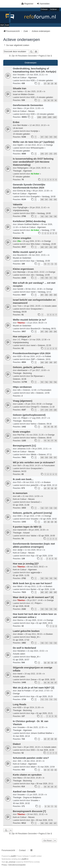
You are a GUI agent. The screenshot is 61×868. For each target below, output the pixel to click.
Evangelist (35, 197)
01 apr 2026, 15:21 (44, 713)
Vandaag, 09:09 (20, 312)
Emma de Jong (24, 191)
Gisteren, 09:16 (45, 424)
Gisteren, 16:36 (20, 379)
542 (51, 199)
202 (51, 247)
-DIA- (20, 761)
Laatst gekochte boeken (26, 631)
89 (52, 522)
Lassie (20, 404)
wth (19, 496)
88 (48, 522)
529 (46, 457)
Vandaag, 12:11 (45, 292)
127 (46, 508)
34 (48, 100)
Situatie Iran (20, 88)
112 (42, 699)
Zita (19, 241)
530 (51, 457)
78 (56, 441)
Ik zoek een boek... (23, 479)
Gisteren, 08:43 (45, 438)
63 (56, 770)
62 (52, 770)
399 (46, 823)
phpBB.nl (25, 859)
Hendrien (21, 651)
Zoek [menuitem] (7, 25)
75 (45, 441)
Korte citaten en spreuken (27, 775)
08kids (33, 455)
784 (55, 382)
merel (33, 292)
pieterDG (34, 485)
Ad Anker (35, 174)
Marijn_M (35, 637)
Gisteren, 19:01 (44, 359)
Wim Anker (35, 244)
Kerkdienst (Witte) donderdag (29, 221)
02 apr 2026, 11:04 (47, 589)
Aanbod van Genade (24, 792)
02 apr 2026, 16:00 (47, 536)
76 (48, 441)
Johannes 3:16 (24, 449)
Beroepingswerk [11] (24, 446)
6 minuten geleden (45, 97)
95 (48, 427)
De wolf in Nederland (24, 648)
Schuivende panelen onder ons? (31, 758)
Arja (32, 261)
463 (51, 295)
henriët (20, 289)
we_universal (10, 862)
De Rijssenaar (37, 376)
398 (42, 823)
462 (46, 295)
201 (46, 247)
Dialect (17, 744)
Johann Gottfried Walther (28, 224)
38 (45, 787)
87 (45, 522)
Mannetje (21, 272)
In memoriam (20, 493)
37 (56, 663)
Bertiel (33, 589)
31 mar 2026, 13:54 (46, 767)
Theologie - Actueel (21, 533)
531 (55, 457)
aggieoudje (35, 573)
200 (42, 247)
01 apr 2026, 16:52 (47, 680)
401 (55, 823)
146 (55, 609)
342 (46, 137)
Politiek (48, 356)
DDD (33, 213)
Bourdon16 (22, 255)
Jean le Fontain (24, 691)
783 (51, 382)
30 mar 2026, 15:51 (44, 820)
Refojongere (23, 168)
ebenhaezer (22, 370)
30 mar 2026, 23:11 (45, 784)
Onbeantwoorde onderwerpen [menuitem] (45, 9)
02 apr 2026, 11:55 (21, 575)
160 (46, 278)
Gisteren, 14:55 (43, 393)
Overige (49, 145)
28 (48, 83)
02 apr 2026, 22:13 (49, 485)
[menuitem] (4, 865)
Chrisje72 (35, 407)
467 (46, 592)
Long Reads (20, 704)
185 (55, 216)
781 (42, 382)
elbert (33, 767)
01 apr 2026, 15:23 (44, 697)
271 (46, 154)
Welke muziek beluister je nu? (29, 320)
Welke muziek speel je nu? (28, 252)
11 (48, 264)
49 (56, 739)
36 (56, 100)
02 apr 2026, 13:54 (44, 556)
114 (51, 699)
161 (51, 278)
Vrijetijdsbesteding (21, 210)
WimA (20, 586)
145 (51, 609)
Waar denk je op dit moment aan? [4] (33, 597)
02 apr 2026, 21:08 (21, 505)
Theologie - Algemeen (22, 171)
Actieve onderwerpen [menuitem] (55, 9)
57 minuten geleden (21, 177)
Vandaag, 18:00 (49, 197)
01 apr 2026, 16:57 (21, 660)
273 (55, 154)
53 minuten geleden (21, 151)
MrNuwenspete (37, 148)
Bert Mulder (22, 125)
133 (55, 643)
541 (46, 199)
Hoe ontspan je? (22, 337)
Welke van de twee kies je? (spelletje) (34, 142)
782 (46, 382)
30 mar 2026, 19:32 (21, 803)
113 (46, 699)
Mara (19, 108)
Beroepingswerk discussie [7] (29, 811)
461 (42, 295)
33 (45, 100)
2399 (44, 117)
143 (42, 609)
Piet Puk (21, 435)
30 (56, 83)
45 (56, 488)
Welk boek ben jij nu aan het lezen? (32, 583)
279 (51, 410)
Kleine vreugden (22, 238)
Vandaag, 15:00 (49, 244)
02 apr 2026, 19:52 (49, 519)
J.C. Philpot (22, 340)
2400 (50, 117)
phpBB (13, 856)
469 (55, 592)
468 (51, 592)
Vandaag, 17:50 (48, 230)
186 (55, 578)
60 (45, 770)
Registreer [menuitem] (27, 4)
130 (42, 643)
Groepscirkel (36, 309)
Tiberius (21, 323)
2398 (39, 117)
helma (20, 91)
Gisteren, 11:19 (48, 407)
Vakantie (18, 204)
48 (52, 739)
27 (45, 83)
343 (51, 137)
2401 (55, 117)
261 (42, 331)
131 (46, 643)
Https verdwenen (22, 387)
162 (55, 278)
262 (46, 331)
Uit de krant (18, 128)
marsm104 (22, 530)
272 (51, 154)
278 (46, 410)
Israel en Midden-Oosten (24, 94)
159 (42, 278)
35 (52, 100)
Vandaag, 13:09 (43, 275)
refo (19, 390)
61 (48, 770)
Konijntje (34, 131)
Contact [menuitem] (22, 850)
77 (52, 441)
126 (42, 508)
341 (42, 137)
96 (52, 427)
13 (56, 264)
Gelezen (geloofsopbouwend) (29, 415)
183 (46, 216)
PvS (19, 482)
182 (42, 216)
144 (46, 609)
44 (52, 488)
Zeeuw (34, 680)
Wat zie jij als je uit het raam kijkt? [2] (34, 688)
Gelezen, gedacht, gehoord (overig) (32, 513)
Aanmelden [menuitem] (43, 4)
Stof (19, 466)
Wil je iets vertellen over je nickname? (34, 462)
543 (55, 199)
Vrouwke (21, 75)
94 (45, 427)
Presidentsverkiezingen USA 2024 (32, 353)
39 (48, 787)
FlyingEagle (22, 208)
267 (55, 362)
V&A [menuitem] (2, 25)
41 (56, 787)
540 (42, 199)
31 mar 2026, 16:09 (46, 750)
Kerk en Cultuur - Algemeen (25, 78)
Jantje (20, 550)
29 (52, 83)
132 (51, 643)
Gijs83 (20, 145)
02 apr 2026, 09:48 (21, 606)
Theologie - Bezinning (22, 373)
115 (55, 699)
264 (55, 331)
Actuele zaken (51, 306)
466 (42, 592)
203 (55, 247)
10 (45, 264)
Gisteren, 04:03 (20, 471)
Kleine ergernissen (23, 269)
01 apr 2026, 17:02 (21, 640)
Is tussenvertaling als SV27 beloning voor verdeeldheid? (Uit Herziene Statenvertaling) (33, 162)
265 (46, 362)
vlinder (20, 634)
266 (51, 362)
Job (32, 275)
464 (55, 295)
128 (51, 508)
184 (51, 216)
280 (55, 410)
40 (52, 787)
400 (51, 823)
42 (45, 488)
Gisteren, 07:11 (45, 455)
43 (48, 488)
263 (51, 331)
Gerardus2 (35, 502)
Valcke (33, 536)
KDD (33, 80)
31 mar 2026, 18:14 (21, 736)
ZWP (33, 359)
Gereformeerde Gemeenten (28, 105)
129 (55, 508)
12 (52, 264)
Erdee (16, 122)
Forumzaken (46, 390)
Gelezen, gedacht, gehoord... (29, 367)
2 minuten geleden (45, 80)
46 (45, 739)
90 (56, 522)
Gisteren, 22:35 (44, 345)
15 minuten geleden (21, 134)
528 (42, 457)
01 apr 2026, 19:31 (44, 623)
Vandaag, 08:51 (49, 329)
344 (55, 137)
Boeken (47, 482)
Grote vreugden (22, 432)
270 (42, 154)
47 (48, 739)
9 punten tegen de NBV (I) (27, 527)
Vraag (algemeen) (23, 401)
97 (56, 427)
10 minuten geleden (45, 114)
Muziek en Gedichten (22, 258)
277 (42, 410)
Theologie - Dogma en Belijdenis (27, 798)
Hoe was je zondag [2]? (26, 564)
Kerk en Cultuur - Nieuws (24, 111)
